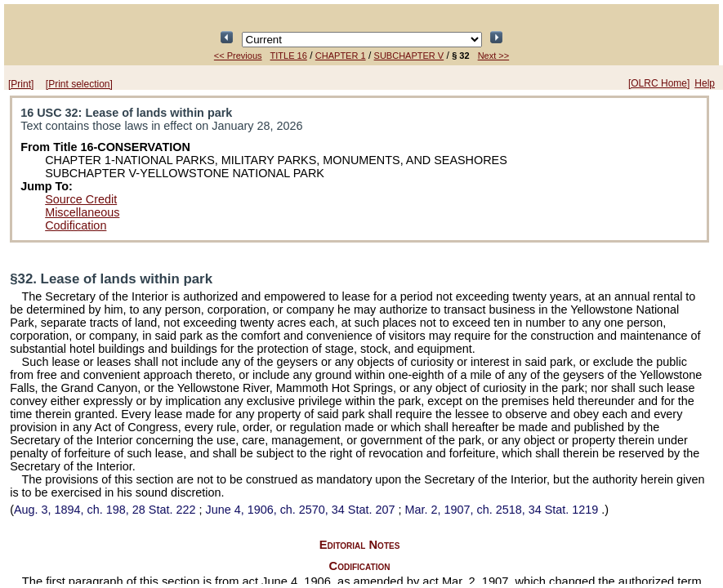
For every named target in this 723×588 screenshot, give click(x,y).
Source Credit (81, 199)
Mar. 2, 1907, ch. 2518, (503, 510)
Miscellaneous (82, 212)
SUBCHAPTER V (409, 56)
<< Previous (238, 56)
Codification (76, 225)
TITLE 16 (289, 56)
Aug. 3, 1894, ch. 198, (106, 510)
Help (705, 83)
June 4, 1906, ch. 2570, (301, 510)
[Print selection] (79, 84)
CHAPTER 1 (341, 56)
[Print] (21, 84)
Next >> (494, 56)
